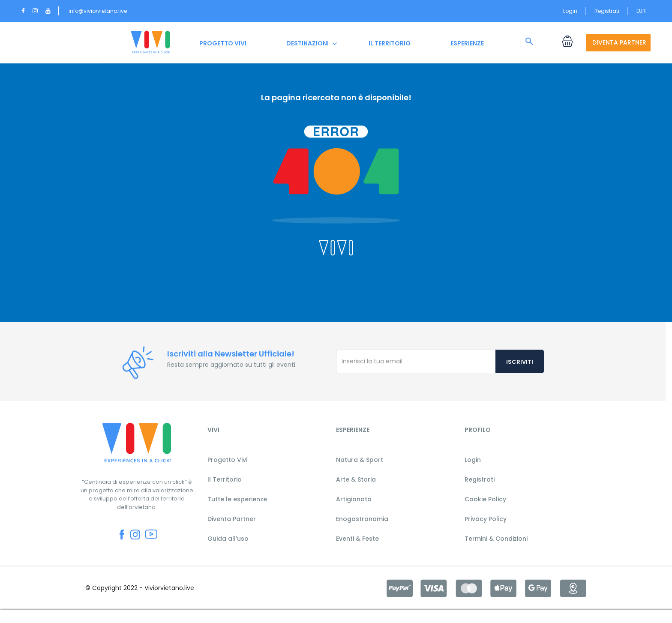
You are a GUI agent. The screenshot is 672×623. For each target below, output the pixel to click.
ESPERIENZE (467, 43)
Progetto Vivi (227, 460)
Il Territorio (225, 479)
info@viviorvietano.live (98, 11)
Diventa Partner (232, 519)
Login (570, 11)
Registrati (607, 11)
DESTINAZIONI (307, 43)
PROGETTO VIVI (223, 43)
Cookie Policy (485, 499)
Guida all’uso (228, 539)
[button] (529, 42)
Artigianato (354, 499)
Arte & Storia (356, 479)
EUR (643, 11)
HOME (150, 43)
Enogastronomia (362, 519)
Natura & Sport (360, 460)
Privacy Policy (486, 519)
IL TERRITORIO (390, 43)
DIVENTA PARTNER (619, 42)
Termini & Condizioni (496, 539)
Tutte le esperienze (237, 499)
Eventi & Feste (357, 539)
